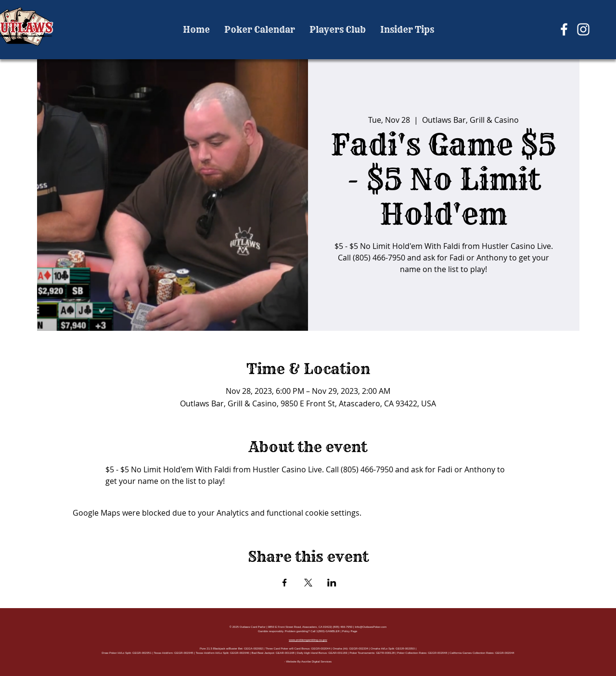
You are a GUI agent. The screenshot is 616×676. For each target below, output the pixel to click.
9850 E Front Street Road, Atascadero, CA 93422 (300, 627)
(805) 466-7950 (342, 627)
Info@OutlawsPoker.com (371, 627)
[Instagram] (583, 29)
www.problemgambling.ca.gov (308, 640)
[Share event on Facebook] (285, 583)
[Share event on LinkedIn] (332, 583)
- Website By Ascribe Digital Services (308, 662)
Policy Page (350, 631)
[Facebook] (564, 29)
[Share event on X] (308, 583)
